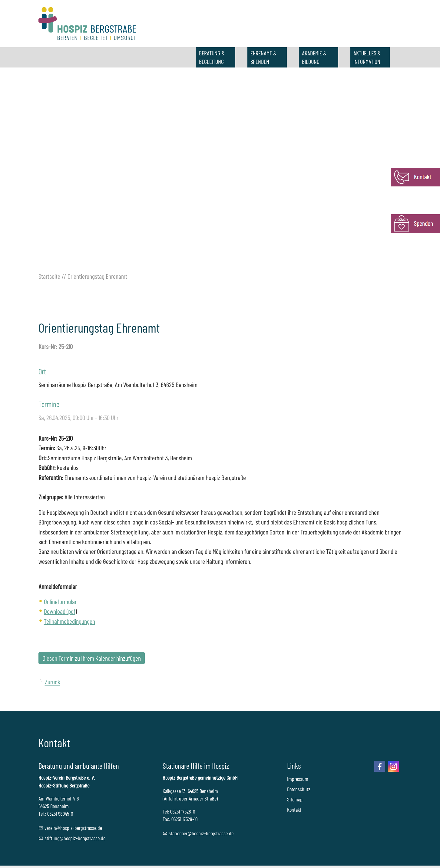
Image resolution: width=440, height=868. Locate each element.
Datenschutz (299, 789)
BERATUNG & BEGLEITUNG (212, 57)
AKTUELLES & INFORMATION (367, 57)
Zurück (53, 682)
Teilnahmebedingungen (69, 621)
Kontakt (294, 810)
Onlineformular (60, 601)
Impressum (298, 779)
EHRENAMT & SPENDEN (263, 57)
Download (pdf (60, 611)
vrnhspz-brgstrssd (73, 828)
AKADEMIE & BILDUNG (314, 57)
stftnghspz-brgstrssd (75, 838)
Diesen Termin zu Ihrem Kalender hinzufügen (92, 658)
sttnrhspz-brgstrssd (201, 833)
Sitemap (295, 799)
